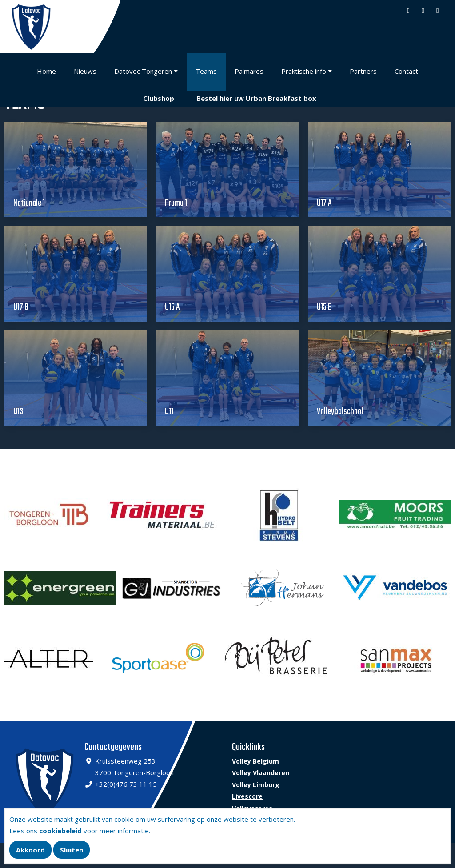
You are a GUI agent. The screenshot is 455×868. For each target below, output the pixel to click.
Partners (363, 71)
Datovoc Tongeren (143, 71)
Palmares (249, 71)
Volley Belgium (255, 761)
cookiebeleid (60, 831)
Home (46, 71)
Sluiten (72, 850)
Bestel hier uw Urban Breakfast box (256, 98)
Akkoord (30, 850)
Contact (406, 71)
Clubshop (159, 98)
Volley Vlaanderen (261, 773)
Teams (206, 71)
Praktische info (304, 71)
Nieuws (85, 71)
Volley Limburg (256, 785)
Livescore (247, 796)
